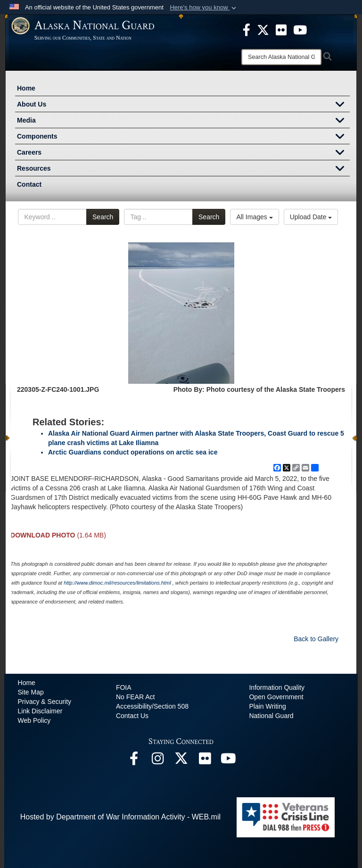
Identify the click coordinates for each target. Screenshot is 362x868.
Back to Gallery (316, 639)
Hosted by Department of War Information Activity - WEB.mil (120, 817)
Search (103, 217)
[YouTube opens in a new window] (228, 761)
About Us (183, 105)
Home (26, 88)
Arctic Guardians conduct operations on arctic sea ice (133, 452)
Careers (183, 153)
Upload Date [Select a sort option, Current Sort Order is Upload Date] (311, 217)
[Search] (281, 57)
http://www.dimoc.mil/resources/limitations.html (117, 583)
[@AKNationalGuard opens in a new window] (181, 761)
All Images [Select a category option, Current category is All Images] (254, 217)
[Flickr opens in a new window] (205, 761)
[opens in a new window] (247, 29)
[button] (204, 8)
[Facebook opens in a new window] (134, 761)
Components (183, 137)
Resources (183, 169)
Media (183, 121)
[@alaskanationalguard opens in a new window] (157, 761)
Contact (29, 184)
